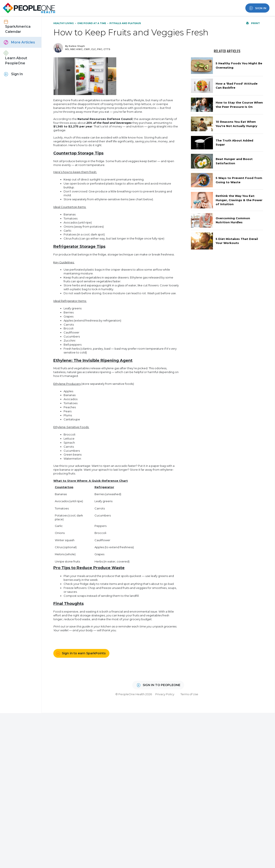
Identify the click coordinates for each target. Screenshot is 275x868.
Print (253, 23)
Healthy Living (64, 23)
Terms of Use (189, 694)
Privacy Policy (165, 694)
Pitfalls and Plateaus (125, 23)
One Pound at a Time (92, 23)
